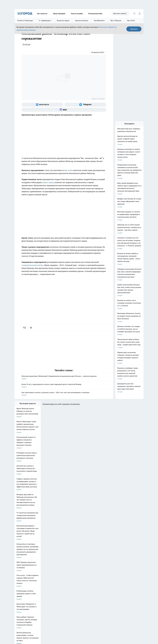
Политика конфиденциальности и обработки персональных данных (34, 615)
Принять (134, 29)
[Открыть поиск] (134, 14)
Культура (27, 44)
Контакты (68, 577)
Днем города (48, 182)
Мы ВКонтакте (99, 21)
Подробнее (68, 612)
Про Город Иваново (89, 563)
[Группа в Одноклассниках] (108, 566)
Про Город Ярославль (21, 565)
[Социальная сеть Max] (64, 110)
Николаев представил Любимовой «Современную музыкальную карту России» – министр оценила (64, 378)
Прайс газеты (18, 582)
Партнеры (68, 582)
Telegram (17, 577)
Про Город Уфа (71, 565)
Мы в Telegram (116, 21)
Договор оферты (45, 580)
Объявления (18, 580)
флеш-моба (67, 170)
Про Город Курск (37, 565)
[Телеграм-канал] (85, 105)
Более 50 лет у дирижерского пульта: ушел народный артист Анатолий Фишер (64, 386)
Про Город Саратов (89, 565)
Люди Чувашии (59, 14)
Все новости (42, 14)
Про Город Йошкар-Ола (56, 563)
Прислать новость (120, 13)
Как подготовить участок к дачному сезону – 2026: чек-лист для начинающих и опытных (64, 394)
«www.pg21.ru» (28, 587)
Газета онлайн (77, 14)
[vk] (25, 328)
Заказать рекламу (82, 21)
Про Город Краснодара (73, 568)
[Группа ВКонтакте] (42, 105)
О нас (42, 577)
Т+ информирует (45, 21)
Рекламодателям (95, 14)
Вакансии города (63, 21)
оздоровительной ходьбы (32, 265)
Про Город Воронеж (72, 563)
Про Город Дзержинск (38, 568)
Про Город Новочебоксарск (22, 563)
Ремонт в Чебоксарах (25, 21)
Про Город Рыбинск (55, 565)
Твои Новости (36, 563)
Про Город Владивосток (56, 568)
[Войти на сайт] (139, 14)
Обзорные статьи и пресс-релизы (75, 580)
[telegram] (32, 328)
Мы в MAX (131, 21)
